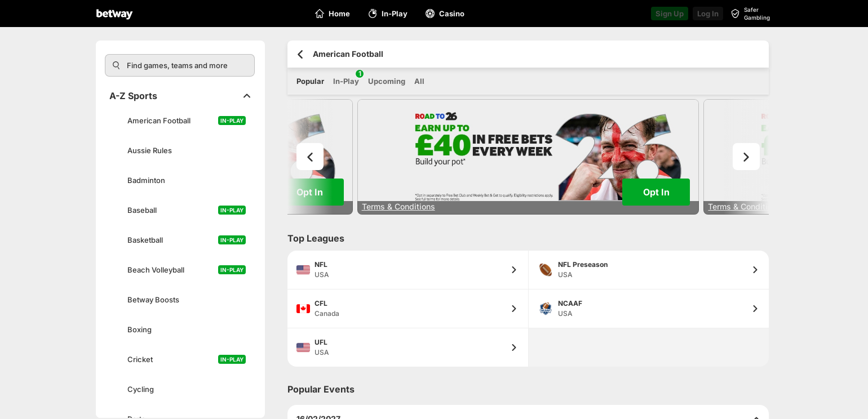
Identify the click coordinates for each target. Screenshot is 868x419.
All (419, 81)
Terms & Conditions (398, 206)
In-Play (346, 78)
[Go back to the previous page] (300, 54)
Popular (310, 81)
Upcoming (387, 81)
